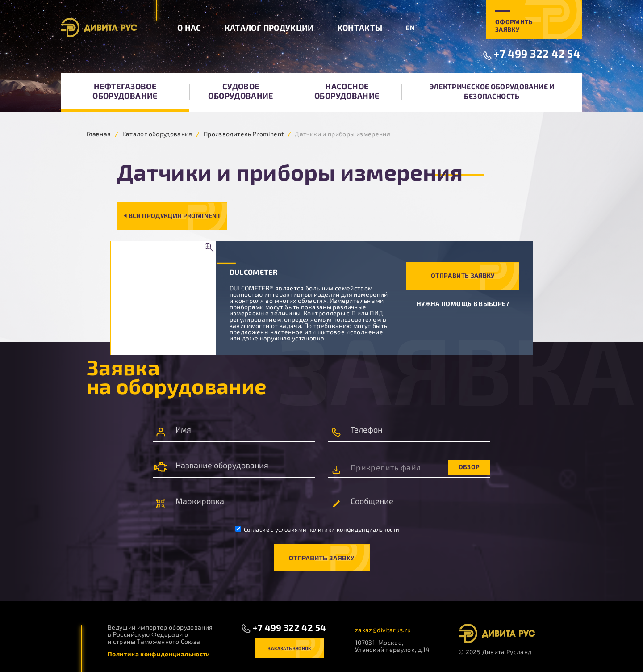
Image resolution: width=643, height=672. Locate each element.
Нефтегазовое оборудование (125, 91)
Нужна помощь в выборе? (463, 304)
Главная (99, 134)
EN (410, 28)
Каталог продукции (269, 28)
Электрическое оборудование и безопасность (492, 91)
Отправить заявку (463, 275)
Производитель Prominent (244, 134)
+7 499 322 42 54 (537, 53)
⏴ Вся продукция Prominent (172, 216)
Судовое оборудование (240, 91)
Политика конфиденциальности (159, 654)
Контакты (360, 28)
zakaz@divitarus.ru (383, 630)
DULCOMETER (254, 272)
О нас (189, 28)
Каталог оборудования (157, 134)
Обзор (469, 467)
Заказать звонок (289, 648)
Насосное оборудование (347, 91)
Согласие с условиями (317, 529)
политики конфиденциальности (354, 529)
